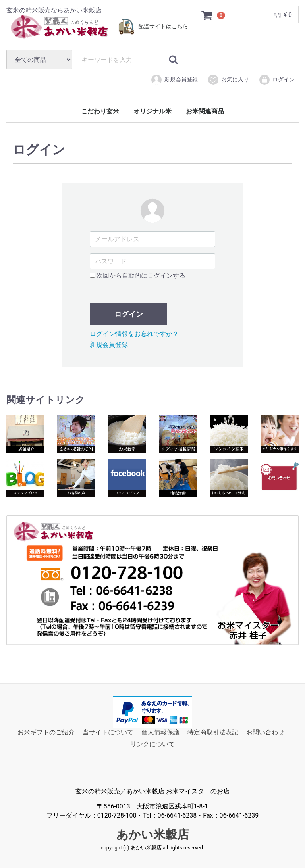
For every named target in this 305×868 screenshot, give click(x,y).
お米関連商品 (205, 111)
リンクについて (152, 744)
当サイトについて (108, 732)
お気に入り (228, 80)
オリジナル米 (152, 111)
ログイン (277, 80)
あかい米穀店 (153, 834)
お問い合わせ (265, 732)
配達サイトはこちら (163, 26)
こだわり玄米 (100, 111)
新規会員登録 (174, 80)
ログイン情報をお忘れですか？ (134, 334)
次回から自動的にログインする (138, 276)
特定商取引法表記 (213, 732)
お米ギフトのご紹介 (46, 732)
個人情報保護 (160, 732)
